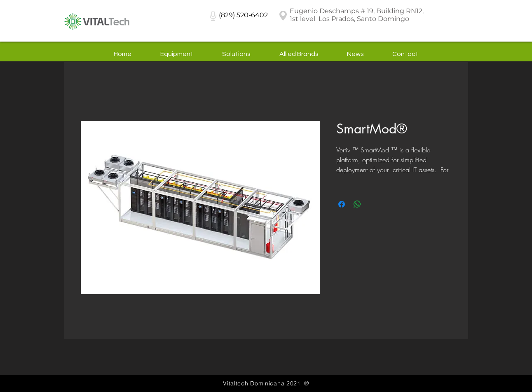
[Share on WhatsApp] (357, 204)
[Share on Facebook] (342, 204)
